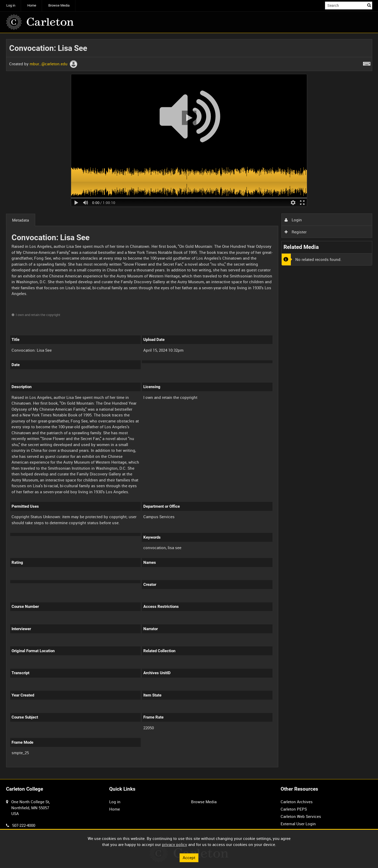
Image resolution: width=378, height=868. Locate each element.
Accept (189, 858)
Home (32, 5)
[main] (189, 406)
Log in (11, 5)
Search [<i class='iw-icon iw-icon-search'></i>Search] (369, 5)
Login (293, 220)
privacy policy (175, 844)
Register (296, 232)
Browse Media (59, 5)
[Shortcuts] (367, 63)
